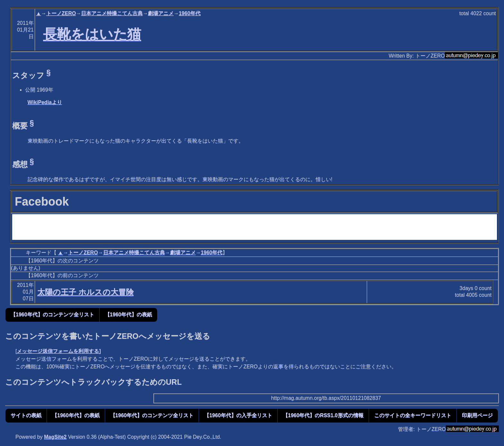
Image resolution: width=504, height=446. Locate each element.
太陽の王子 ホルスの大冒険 (85, 292)
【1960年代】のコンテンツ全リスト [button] (52, 315)
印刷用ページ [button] (477, 415)
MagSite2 (55, 437)
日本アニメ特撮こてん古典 (112, 13)
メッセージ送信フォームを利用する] (59, 351)
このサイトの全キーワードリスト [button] (413, 415)
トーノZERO (61, 13)
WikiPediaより (45, 102)
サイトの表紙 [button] (26, 415)
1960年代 (190, 13)
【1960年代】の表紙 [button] (129, 315)
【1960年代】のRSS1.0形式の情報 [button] (323, 415)
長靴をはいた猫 (92, 34)
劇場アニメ (161, 13)
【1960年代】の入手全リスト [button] (238, 415)
